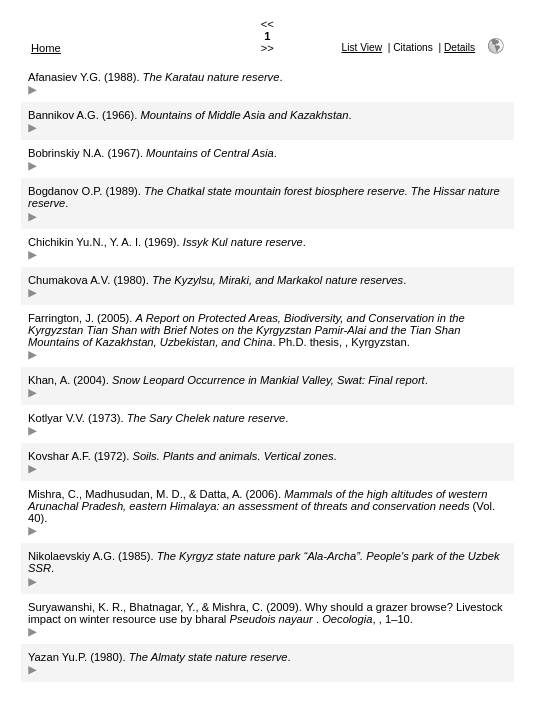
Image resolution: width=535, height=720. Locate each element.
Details (459, 47)
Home (46, 48)
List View (362, 47)
